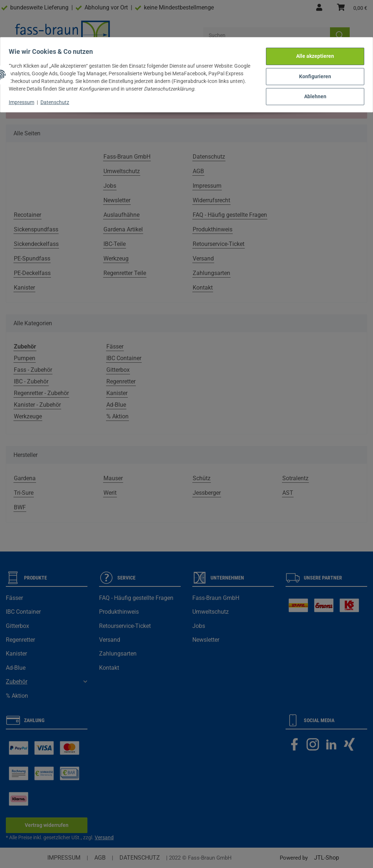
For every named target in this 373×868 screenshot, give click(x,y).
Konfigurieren (312, 73)
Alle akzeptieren (312, 54)
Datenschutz (58, 99)
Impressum (25, 99)
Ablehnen (312, 92)
